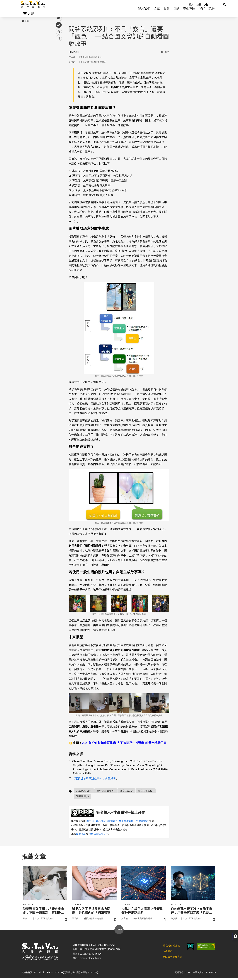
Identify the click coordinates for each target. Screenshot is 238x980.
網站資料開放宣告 (173, 959)
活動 (176, 14)
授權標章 (81, 835)
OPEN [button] (119, 932)
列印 (59, 85)
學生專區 (189, 14)
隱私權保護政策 (171, 948)
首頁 (25, 22)
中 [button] (59, 78)
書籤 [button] (59, 91)
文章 (157, 14)
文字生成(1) (126, 792)
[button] (213, 5)
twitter (59, 65)
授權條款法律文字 (98, 835)
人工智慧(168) (84, 792)
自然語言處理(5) (106, 792)
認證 (212, 14)
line (58, 71)
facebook (59, 58)
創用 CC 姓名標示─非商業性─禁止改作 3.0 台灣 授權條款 (117, 822)
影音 (167, 14)
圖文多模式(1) (146, 792)
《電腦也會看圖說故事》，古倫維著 (94, 779)
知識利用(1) (82, 797)
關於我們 (144, 14)
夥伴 (202, 14)
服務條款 (168, 953)
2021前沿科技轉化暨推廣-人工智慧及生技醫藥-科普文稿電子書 (124, 744)
